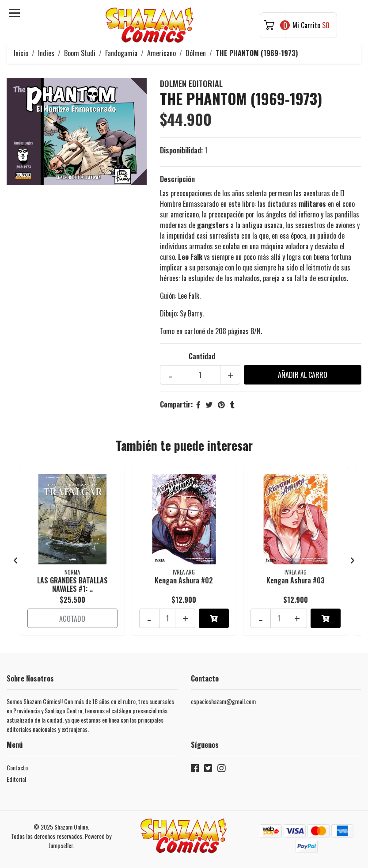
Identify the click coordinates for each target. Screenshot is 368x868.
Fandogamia (121, 53)
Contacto (17, 767)
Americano (161, 53)
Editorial (16, 779)
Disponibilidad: (181, 150)
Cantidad (202, 356)
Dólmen (196, 53)
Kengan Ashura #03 (296, 580)
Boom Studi (80, 53)
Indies (46, 53)
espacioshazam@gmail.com (223, 701)
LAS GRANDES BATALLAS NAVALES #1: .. (72, 584)
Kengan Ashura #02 (184, 580)
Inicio (21, 53)
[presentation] (15, 560)
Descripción (177, 179)
